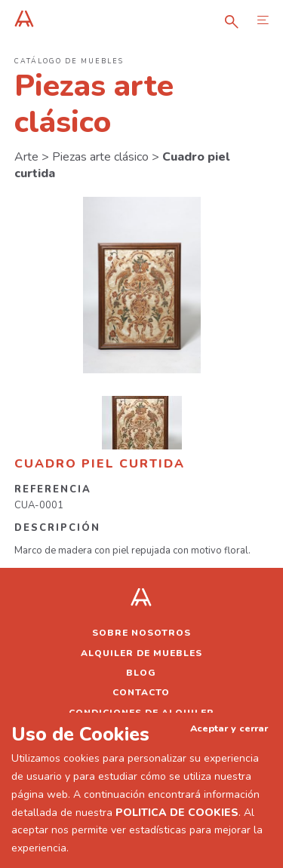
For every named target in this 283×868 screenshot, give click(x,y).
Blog (141, 673)
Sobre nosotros (141, 633)
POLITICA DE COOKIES (177, 813)
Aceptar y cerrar (229, 728)
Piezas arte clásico (100, 157)
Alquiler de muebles (141, 653)
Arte (26, 157)
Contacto (141, 692)
